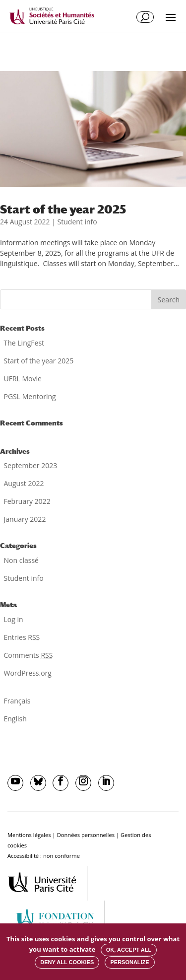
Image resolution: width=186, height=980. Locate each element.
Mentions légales (29, 835)
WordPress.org (28, 673)
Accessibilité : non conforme (44, 856)
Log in (14, 619)
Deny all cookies (67, 962)
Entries (22, 637)
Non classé (21, 560)
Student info (77, 222)
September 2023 (31, 465)
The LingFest (24, 343)
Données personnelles (86, 835)
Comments (29, 655)
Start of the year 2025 (63, 209)
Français (17, 701)
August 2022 (24, 483)
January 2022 (25, 519)
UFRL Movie (23, 379)
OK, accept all (129, 950)
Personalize (129, 962)
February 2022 (27, 501)
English (15, 719)
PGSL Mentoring (30, 396)
